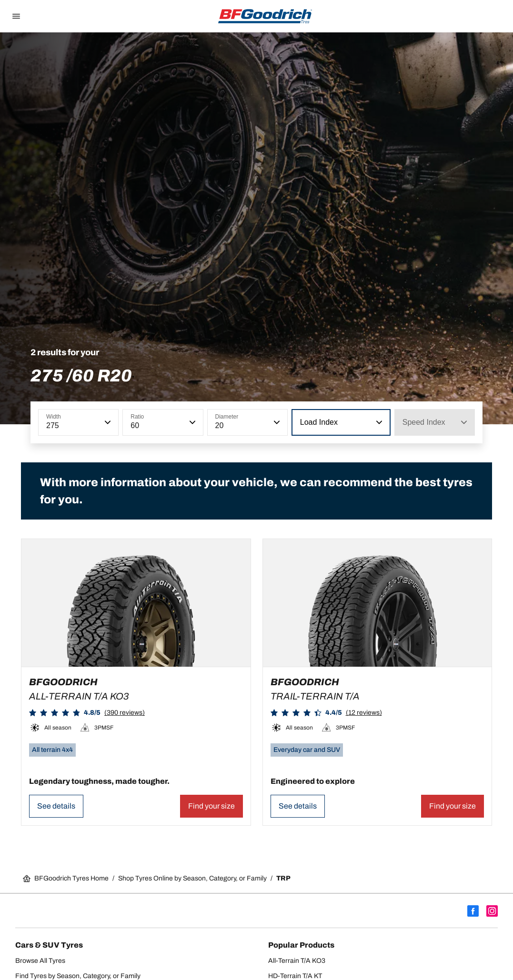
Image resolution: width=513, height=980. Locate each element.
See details (56, 806)
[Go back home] (265, 16)
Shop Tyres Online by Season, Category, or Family (192, 878)
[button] (107, 422)
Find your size (211, 806)
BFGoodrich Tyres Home (66, 879)
